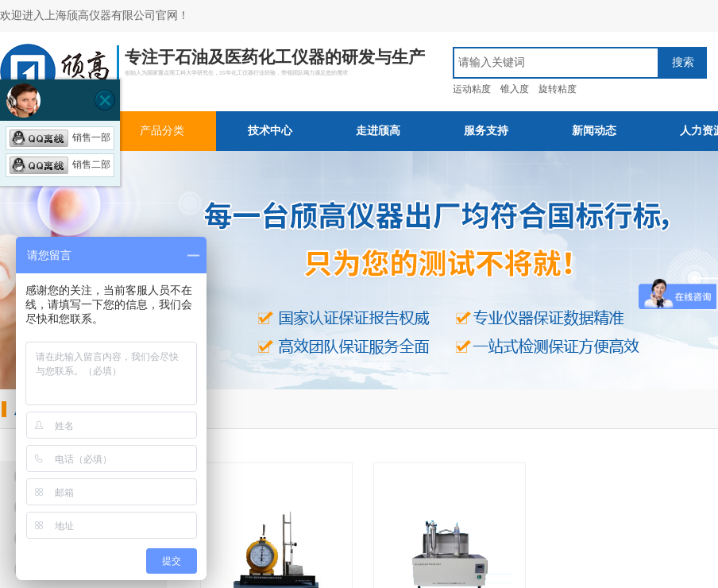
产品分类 (162, 131)
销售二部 (60, 164)
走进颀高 (378, 131)
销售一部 (60, 137)
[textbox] (556, 63)
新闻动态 (594, 131)
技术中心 (270, 131)
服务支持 (486, 131)
